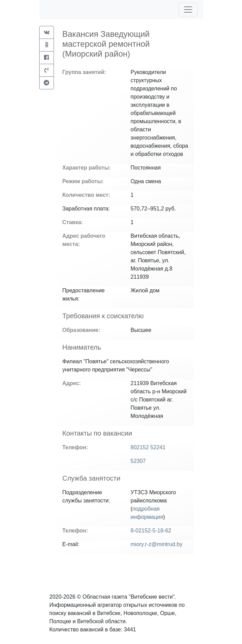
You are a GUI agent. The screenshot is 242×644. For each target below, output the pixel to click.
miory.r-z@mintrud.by (157, 544)
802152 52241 (148, 447)
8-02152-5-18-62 (151, 531)
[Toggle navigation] (188, 10)
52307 (138, 461)
